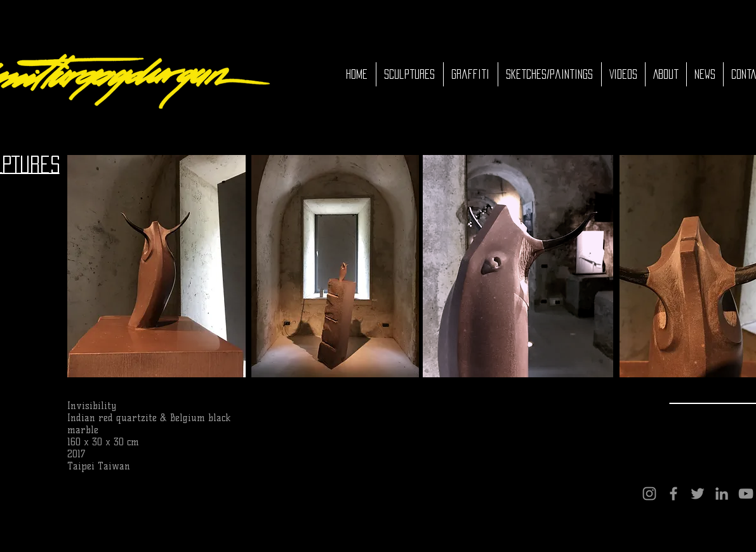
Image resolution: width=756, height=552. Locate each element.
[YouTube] (746, 494)
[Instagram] (649, 494)
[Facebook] (673, 494)
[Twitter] (698, 494)
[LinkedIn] (722, 494)
